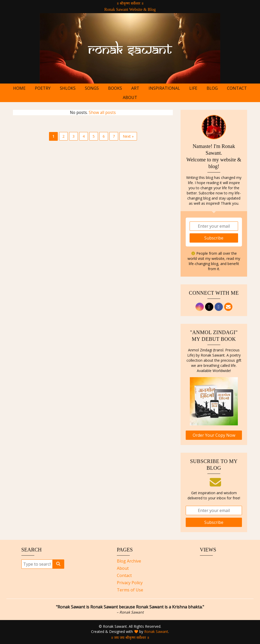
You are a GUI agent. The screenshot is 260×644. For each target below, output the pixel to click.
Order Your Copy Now (214, 435)
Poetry (43, 88)
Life (193, 88)
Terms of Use (130, 590)
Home (19, 88)
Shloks (68, 88)
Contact (237, 88)
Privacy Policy (130, 583)
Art (135, 88)
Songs (92, 88)
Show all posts (102, 113)
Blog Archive (129, 561)
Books (115, 88)
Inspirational (164, 88)
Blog (212, 88)
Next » (128, 136)
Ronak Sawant (156, 631)
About (130, 97)
